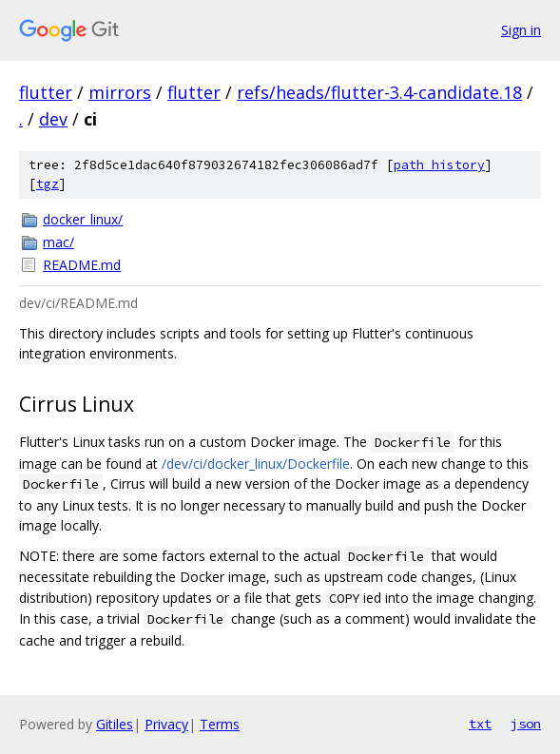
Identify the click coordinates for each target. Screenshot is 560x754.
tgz (48, 184)
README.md (82, 265)
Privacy (166, 724)
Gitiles (115, 724)
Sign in (521, 30)
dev (53, 119)
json (526, 724)
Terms (220, 724)
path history (439, 165)
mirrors (120, 92)
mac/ (58, 242)
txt (480, 724)
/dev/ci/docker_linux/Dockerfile (256, 464)
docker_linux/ (83, 219)
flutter (46, 92)
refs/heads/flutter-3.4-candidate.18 (379, 92)
